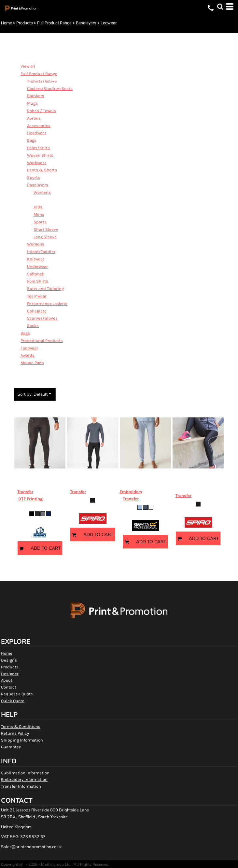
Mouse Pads (32, 363)
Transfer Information (21, 786)
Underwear (37, 266)
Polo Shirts (38, 281)
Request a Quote (17, 694)
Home (7, 23)
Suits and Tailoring (45, 289)
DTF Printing (30, 499)
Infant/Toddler (41, 251)
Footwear (29, 348)
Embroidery (131, 492)
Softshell (36, 274)
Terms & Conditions (21, 726)
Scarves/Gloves (42, 318)
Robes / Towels (42, 111)
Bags (32, 140)
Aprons (34, 118)
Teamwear (37, 296)
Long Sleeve (45, 237)
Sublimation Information (25, 773)
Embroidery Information (24, 779)
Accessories (39, 126)
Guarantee (11, 747)
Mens (39, 214)
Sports (34, 177)
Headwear (37, 133)
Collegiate (37, 311)
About (7, 680)
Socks (33, 326)
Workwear (37, 163)
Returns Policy (15, 733)
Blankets (36, 96)
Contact (9, 687)
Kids (38, 207)
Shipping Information (22, 740)
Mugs (32, 103)
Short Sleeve (46, 229)
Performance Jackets (47, 303)
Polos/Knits (38, 148)
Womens (42, 192)
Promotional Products (42, 341)
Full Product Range (54, 23)
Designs (9, 660)
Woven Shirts (40, 155)
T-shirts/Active (42, 81)
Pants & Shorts (42, 170)
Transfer (25, 492)
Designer (10, 674)
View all (28, 66)
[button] (220, 7)
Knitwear (36, 259)
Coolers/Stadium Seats (50, 89)
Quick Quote (13, 701)
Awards (28, 355)
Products (25, 23)
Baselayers (86, 23)
